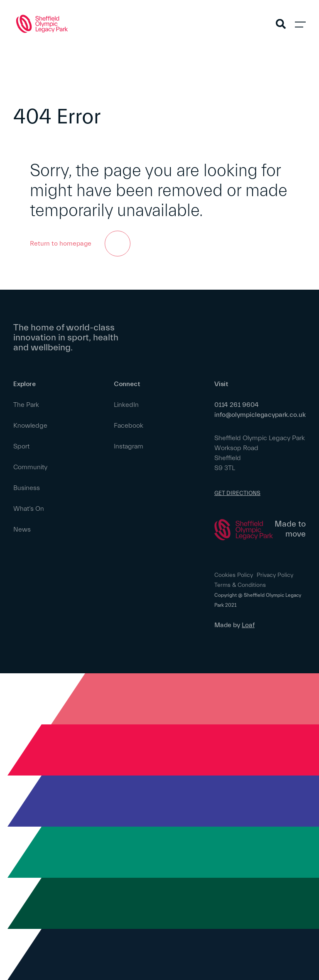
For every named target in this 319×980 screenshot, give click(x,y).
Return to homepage (80, 244)
